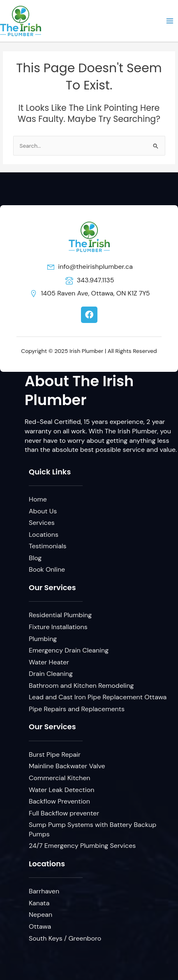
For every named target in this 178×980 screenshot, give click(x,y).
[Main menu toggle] (170, 21)
